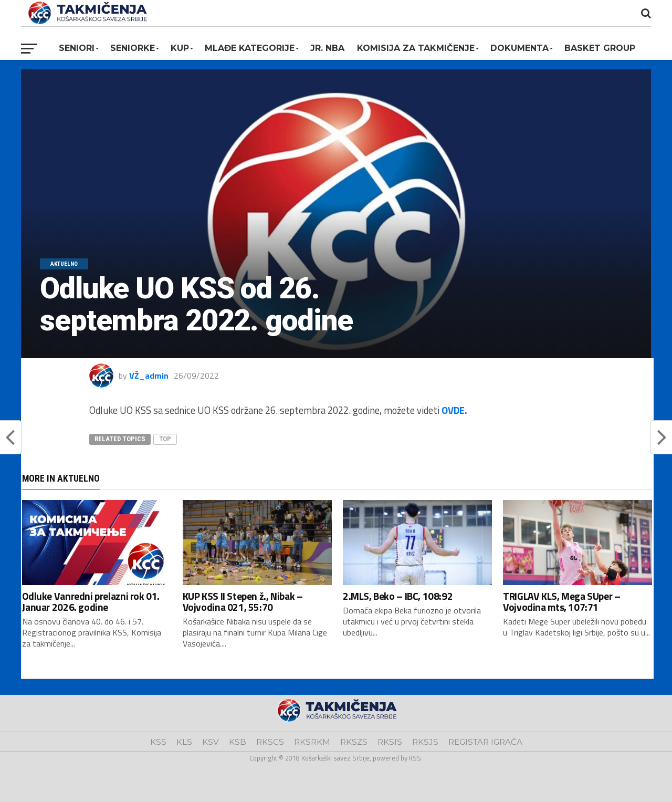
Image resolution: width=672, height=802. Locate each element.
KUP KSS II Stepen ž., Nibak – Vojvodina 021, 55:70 (243, 601)
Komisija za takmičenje (416, 48)
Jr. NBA (327, 48)
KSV (211, 742)
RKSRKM (312, 742)
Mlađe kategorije (250, 48)
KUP (180, 48)
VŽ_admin (149, 376)
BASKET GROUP (600, 48)
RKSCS (270, 742)
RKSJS (425, 742)
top (165, 439)
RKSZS (354, 742)
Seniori (77, 48)
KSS (158, 742)
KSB (238, 742)
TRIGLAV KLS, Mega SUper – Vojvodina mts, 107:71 (561, 601)
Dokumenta (519, 48)
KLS (184, 742)
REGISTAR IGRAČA (485, 742)
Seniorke (133, 48)
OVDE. (454, 410)
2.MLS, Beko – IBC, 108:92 (398, 596)
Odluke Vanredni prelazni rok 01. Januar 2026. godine (91, 601)
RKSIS (390, 742)
